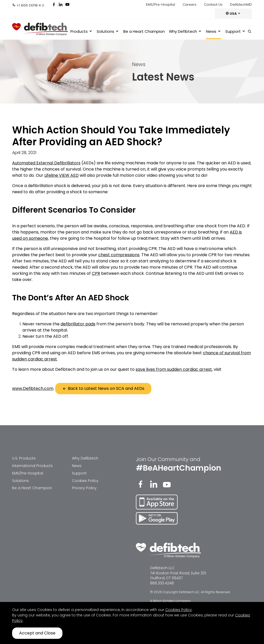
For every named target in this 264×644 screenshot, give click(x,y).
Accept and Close (37, 633)
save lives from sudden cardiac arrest (174, 369)
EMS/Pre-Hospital (160, 5)
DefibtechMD (241, 5)
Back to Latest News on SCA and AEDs (103, 388)
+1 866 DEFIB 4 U (28, 5)
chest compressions (119, 255)
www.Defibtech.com (33, 388)
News (214, 31)
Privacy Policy (84, 488)
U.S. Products (24, 458)
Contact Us (213, 5)
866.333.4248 (162, 583)
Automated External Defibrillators (46, 163)
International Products (32, 466)
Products (81, 31)
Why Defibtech (185, 31)
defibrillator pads (78, 324)
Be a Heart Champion (144, 31)
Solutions (108, 31)
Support (236, 31)
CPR (96, 273)
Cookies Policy (85, 481)
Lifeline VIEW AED (61, 175)
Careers (189, 5)
